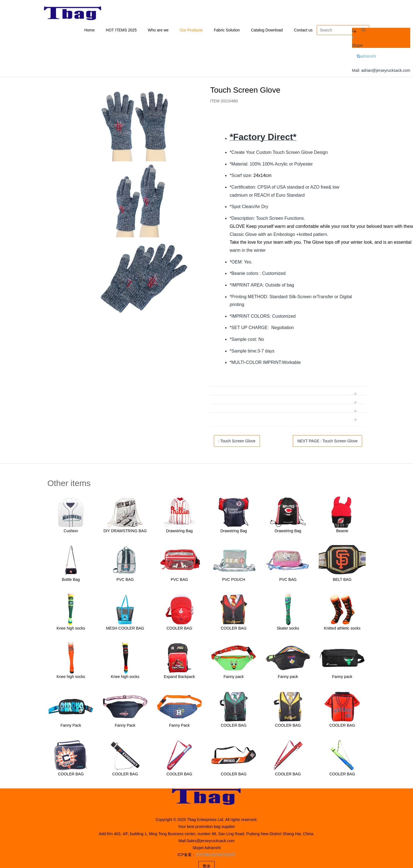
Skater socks (288, 629)
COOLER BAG (179, 629)
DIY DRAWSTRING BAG (125, 532)
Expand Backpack (179, 678)
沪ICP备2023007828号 (216, 856)
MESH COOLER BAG (125, 629)
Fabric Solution (227, 31)
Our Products (191, 31)
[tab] (288, 122)
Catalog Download (267, 31)
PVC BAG (125, 581)
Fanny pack (233, 678)
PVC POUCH (234, 581)
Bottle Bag (71, 581)
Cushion (71, 532)
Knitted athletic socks (342, 629)
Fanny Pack (71, 726)
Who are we (158, 31)
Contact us (303, 31)
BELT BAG (342, 581)
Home (89, 31)
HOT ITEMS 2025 (121, 31)
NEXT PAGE (327, 442)
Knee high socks (71, 629)
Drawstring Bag (180, 532)
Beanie (342, 532)
